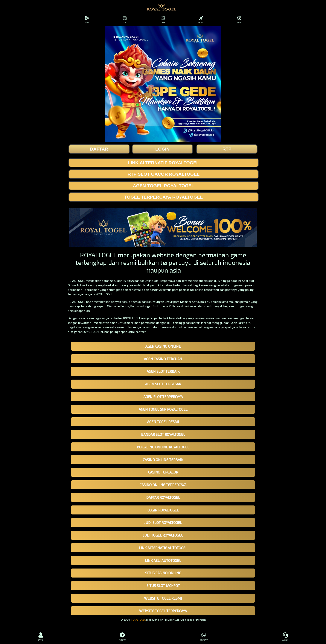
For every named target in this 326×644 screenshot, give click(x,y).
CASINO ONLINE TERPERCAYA (163, 485)
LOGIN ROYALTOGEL (163, 510)
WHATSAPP (204, 636)
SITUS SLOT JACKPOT (163, 585)
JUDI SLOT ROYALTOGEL (163, 522)
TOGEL (87, 20)
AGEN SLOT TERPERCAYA (163, 397)
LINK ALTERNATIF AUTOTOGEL (163, 548)
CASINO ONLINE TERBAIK (163, 460)
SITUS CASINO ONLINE (163, 573)
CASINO (163, 20)
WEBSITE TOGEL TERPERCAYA (163, 611)
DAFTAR (41, 636)
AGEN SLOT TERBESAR (163, 384)
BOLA (239, 20)
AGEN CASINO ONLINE (163, 346)
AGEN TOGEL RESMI (163, 422)
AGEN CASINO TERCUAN (163, 359)
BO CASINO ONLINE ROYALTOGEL (163, 447)
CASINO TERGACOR (163, 472)
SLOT (125, 20)
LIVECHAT (285, 636)
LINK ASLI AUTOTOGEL (163, 560)
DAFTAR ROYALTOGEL (163, 497)
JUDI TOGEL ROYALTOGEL (163, 535)
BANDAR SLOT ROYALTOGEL (163, 434)
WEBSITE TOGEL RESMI (163, 598)
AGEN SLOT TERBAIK (163, 371)
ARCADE (201, 20)
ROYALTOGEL (138, 620)
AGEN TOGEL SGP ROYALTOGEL (163, 409)
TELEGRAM (122, 636)
